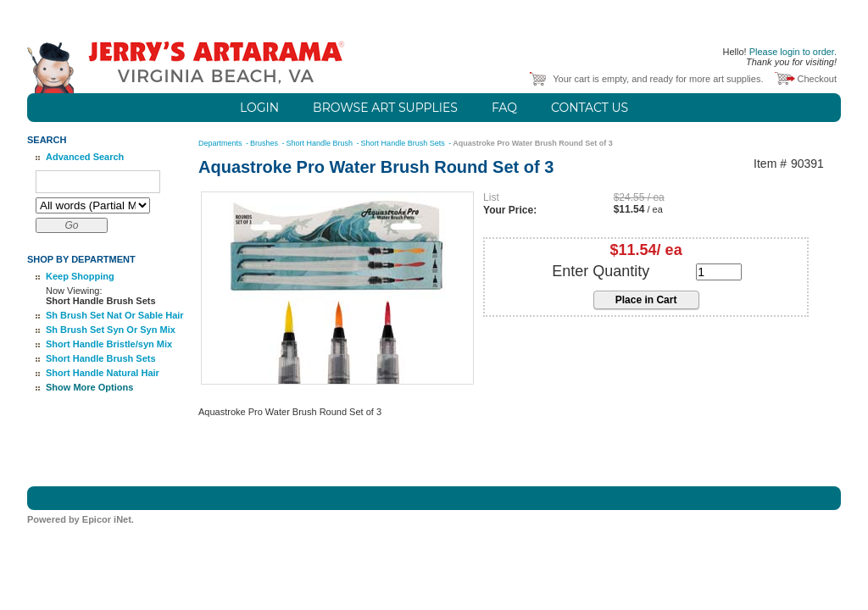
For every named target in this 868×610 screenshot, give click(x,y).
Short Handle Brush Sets (101, 358)
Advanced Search (85, 157)
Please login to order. (793, 52)
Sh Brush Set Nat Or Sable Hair (115, 315)
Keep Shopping (80, 276)
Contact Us (590, 108)
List (491, 197)
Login (259, 108)
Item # (770, 164)
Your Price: (510, 210)
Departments (221, 143)
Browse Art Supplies (385, 108)
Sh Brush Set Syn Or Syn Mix (111, 330)
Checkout (817, 79)
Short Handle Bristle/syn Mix (109, 344)
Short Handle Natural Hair (103, 373)
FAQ (504, 108)
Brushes (265, 143)
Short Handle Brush (321, 143)
